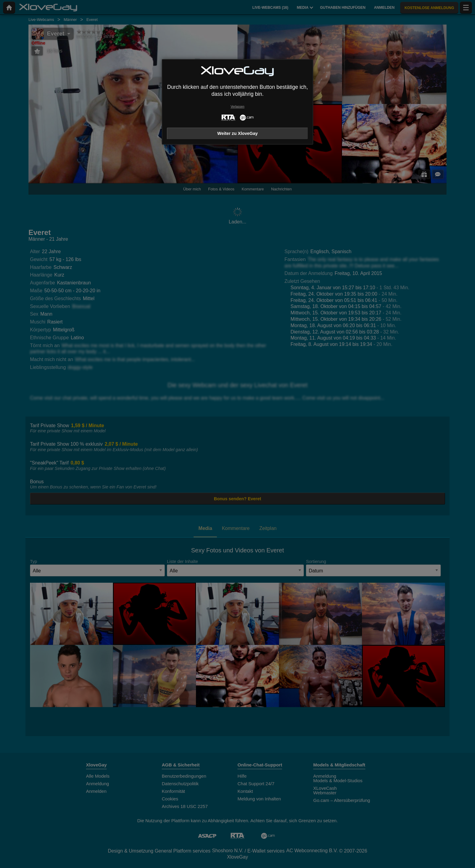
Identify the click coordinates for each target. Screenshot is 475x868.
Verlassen (237, 107)
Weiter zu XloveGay (237, 133)
